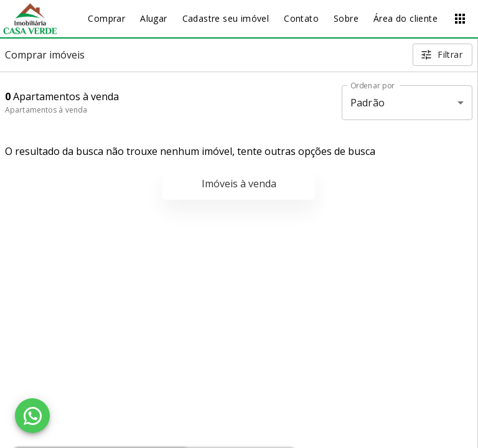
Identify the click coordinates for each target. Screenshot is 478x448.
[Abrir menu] (460, 19)
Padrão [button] (368, 103)
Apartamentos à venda (46, 110)
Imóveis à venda (239, 184)
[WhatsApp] (32, 416)
